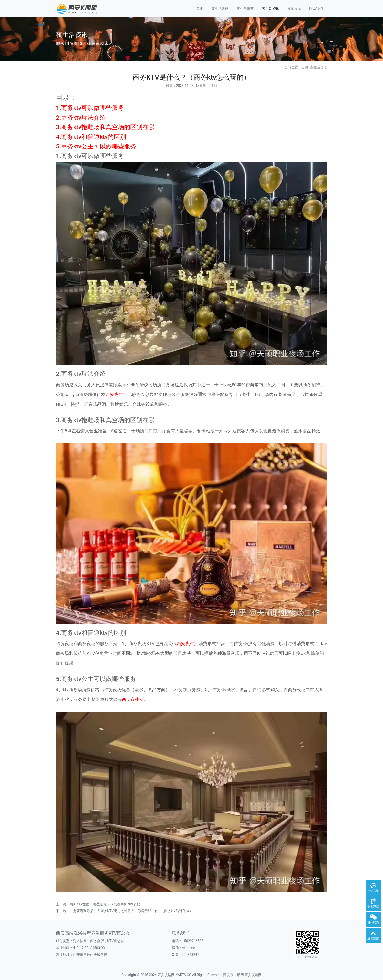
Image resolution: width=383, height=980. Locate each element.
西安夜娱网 (253, 975)
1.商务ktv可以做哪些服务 (90, 108)
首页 (200, 9)
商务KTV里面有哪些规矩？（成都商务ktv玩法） (106, 904)
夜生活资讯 (271, 9)
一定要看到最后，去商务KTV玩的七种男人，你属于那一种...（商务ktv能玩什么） (131, 911)
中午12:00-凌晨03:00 (89, 948)
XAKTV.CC (183, 975)
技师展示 (294, 9)
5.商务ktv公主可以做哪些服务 (96, 146)
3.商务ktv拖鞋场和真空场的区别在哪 (105, 127)
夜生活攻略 (220, 9)
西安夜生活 (117, 394)
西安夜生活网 (234, 975)
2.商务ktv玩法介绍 (81, 118)
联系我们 (316, 9)
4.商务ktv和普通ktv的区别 (91, 137)
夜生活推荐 (245, 9)
